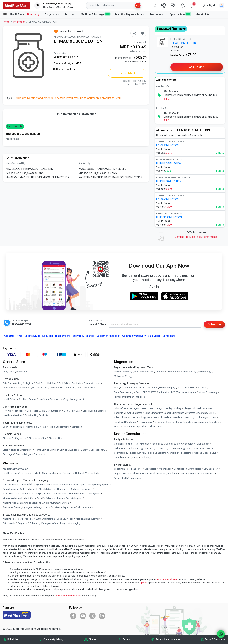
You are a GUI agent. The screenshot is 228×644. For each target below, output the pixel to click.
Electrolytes (156, 427)
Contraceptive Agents (81, 489)
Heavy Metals (146, 422)
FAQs (19, 336)
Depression (151, 469)
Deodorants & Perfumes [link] (15, 388)
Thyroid (197, 408)
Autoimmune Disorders (207, 422)
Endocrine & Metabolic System (85, 494)
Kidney (178, 408)
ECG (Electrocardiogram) (184, 392)
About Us (9, 336)
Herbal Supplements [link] (59, 427)
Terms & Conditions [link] (215, 639)
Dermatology (178, 449)
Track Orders (63, 336)
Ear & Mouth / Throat (53, 498)
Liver (151, 408)
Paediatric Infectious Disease (196, 453)
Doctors (70, 14)
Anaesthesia (9, 519)
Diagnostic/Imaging (70, 523)
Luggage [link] (74, 450)
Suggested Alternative (171, 29)
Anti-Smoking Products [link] (37, 415)
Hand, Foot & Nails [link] (86, 388)
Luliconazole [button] (15, 126)
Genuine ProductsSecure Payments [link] (196, 237)
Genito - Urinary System (55, 494)
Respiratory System (99, 485)
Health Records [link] (11, 473)
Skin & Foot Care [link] (72, 411)
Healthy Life (203, 14)
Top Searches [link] (65, 473)
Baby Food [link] (8, 372)
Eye (38, 498)
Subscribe (214, 324)
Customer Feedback (108, 336)
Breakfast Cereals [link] (28, 399)
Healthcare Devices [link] (13, 415)
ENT (189, 449)
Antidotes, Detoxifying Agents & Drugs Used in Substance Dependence (39, 507)
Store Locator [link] (49, 473)
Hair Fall (151, 474)
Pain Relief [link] (19, 411)
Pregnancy (203, 413)
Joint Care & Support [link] (51, 411)
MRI (116, 388)
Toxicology (190, 418)
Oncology (36, 494)
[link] (16, 5)
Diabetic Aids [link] (56, 438)
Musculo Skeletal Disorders (168, 418)
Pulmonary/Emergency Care (44, 523)
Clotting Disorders (207, 418)
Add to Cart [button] (197, 67)
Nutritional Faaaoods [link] (50, 399)
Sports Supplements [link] (13, 427)
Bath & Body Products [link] (70, 383)
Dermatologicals (74, 498)
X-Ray (134, 388)
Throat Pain (139, 474)
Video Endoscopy (208, 392)
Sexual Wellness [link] (92, 383)
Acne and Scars (188, 474)
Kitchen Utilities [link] (59, 450)
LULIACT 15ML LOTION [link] (183, 43)
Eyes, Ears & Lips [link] (38, 388)
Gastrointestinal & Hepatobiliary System (23, 485)
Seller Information (66, 69)
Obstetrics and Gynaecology (180, 444)
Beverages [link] (8, 454)
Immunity (157, 413)
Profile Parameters (144, 372)
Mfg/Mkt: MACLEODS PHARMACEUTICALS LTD (77, 37)
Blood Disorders (185, 422)
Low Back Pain (211, 469)
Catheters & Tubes (53, 519)
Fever (128, 413)
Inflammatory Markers (137, 427)
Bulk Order (154, 336)
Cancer (167, 413)
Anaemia (119, 413)
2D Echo (202, 388)
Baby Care (22, 372)
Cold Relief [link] (32, 411)
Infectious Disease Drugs (16, 494)
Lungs (159, 408)
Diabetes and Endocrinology (129, 449)
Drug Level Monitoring (125, 422)
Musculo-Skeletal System (42, 489)
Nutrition (30, 498)
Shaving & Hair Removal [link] (62, 388)
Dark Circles (195, 469)
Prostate (191, 413)
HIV (212, 413)
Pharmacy (33, 14)
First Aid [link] (7, 411)
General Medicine (123, 444)
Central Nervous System (15, 489)
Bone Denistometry (124, 392)
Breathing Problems (167, 474)
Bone (147, 413)
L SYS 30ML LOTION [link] (167, 145)
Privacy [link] (126, 639)
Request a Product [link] (30, 473)
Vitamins (208, 408)
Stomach (119, 427)
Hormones (63, 489)
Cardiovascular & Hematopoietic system (66, 485)
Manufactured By (15, 163)
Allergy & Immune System (56, 503)
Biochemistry (189, 372)
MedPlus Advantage (95, 14)
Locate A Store (39, 336)
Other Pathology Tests (141, 418)
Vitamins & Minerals (13, 498)
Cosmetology (121, 453)
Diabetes (138, 413)
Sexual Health (121, 478)
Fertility (168, 408)
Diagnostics (52, 14)
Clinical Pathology (123, 372)
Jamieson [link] (77, 427)
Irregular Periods (122, 474)
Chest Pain (119, 469)
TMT (179, 388)
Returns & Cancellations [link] (168, 639)
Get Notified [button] (127, 73)
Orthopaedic (9, 523)
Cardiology (151, 449)
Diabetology (203, 444)
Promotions (157, 14)
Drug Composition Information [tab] (76, 114)
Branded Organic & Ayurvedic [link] (31, 454)
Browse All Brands (83, 336)
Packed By (85, 163)
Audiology (146, 458)
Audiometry (163, 392)
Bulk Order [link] (13, 639)
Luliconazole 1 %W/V (66, 57)
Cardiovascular (26, 519)
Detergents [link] (27, 450)
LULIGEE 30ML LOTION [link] (169, 181)
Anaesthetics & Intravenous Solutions (22, 503)
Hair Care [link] (52, 383)
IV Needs (69, 519)
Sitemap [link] (93, 639)
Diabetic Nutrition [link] (38, 438)
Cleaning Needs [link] (11, 450)
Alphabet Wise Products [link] (87, 473)
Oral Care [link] (40, 383)
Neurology (164, 449)
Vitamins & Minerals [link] (36, 427)
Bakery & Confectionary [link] (93, 450)
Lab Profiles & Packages (126, 408)
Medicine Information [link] (15, 469)
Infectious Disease (164, 422)
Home (6, 22)
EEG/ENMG (190, 388)
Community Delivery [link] (53, 639)
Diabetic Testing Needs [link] (15, 438)
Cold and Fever (135, 469)
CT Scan (124, 388)
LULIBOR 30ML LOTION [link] (169, 217)
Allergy (187, 408)
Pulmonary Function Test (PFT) (129, 397)
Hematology (205, 372)
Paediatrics (157, 444)
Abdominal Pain (206, 474)
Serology (160, 372)
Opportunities (180, 14)
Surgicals (23, 523)
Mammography (167, 388)
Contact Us (169, 336)
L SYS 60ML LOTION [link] (167, 199)
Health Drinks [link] (10, 399)
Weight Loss (165, 469)
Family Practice (142, 444)
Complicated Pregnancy (126, 458)
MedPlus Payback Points (130, 14)
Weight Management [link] (73, 399)
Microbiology (174, 372)
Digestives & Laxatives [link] (94, 411)
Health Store (14, 14)
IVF (215, 453)
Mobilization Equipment (88, 519)
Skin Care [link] (7, 383)
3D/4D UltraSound (148, 388)
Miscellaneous (85, 507)
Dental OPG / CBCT (145, 392)
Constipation (180, 469)
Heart (144, 408)
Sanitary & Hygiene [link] (24, 383)
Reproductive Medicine (142, 453)
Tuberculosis (121, 418)
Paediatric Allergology (168, 453)
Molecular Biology (123, 376)
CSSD (38, 519)
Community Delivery (134, 336)
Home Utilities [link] (42, 450)
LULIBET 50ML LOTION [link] (169, 163)
